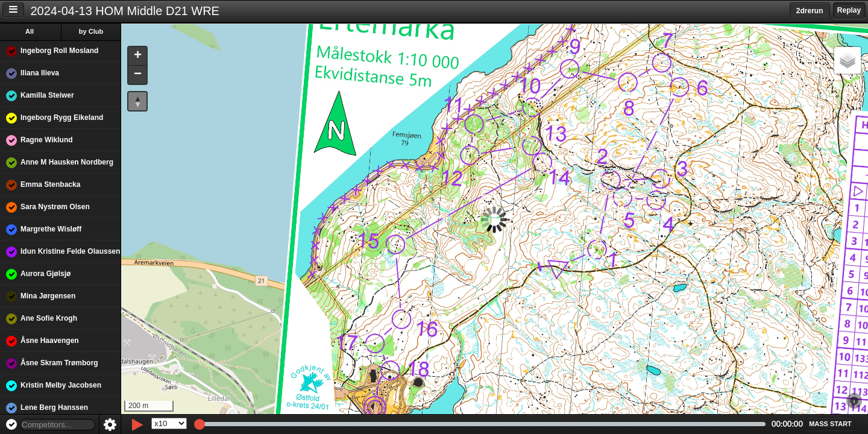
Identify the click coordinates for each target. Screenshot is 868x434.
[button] (137, 56)
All (30, 31)
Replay (849, 10)
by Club (91, 31)
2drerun (810, 11)
